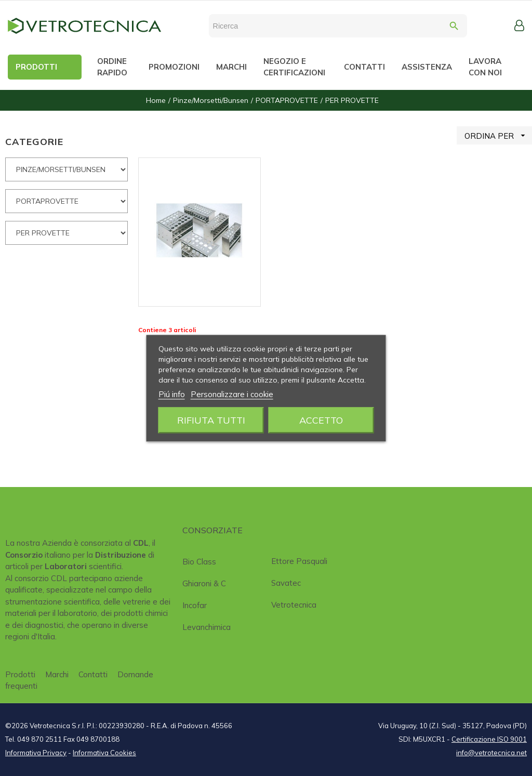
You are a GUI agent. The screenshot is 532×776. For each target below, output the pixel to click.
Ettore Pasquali (299, 561)
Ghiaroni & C (204, 583)
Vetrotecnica (294, 605)
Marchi (57, 674)
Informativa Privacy (36, 753)
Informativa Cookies (104, 753)
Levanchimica (207, 627)
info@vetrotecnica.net (491, 753)
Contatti (93, 674)
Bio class (199, 562)
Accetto (321, 420)
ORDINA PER (498, 135)
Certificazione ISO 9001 (489, 739)
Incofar (195, 605)
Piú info (172, 394)
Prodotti (20, 674)
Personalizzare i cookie (232, 394)
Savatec (286, 583)
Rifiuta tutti (211, 420)
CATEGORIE (34, 142)
